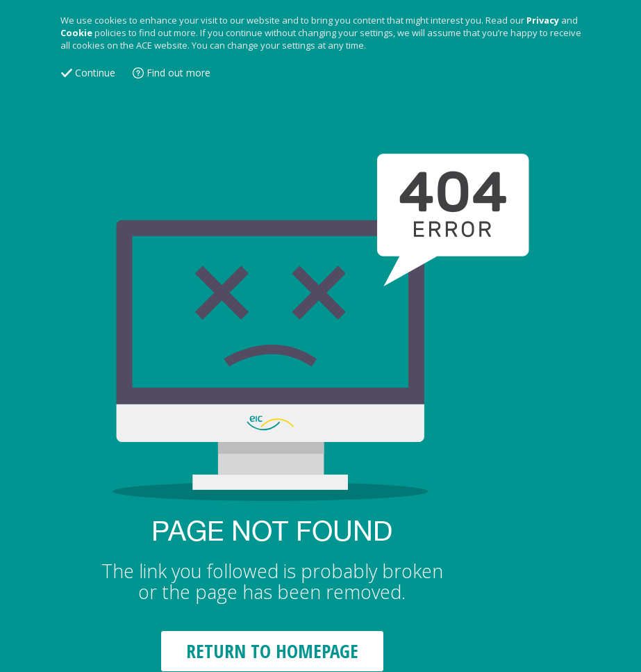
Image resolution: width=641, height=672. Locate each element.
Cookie (76, 33)
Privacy (543, 20)
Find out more (178, 73)
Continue (95, 73)
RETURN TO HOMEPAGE (272, 651)
